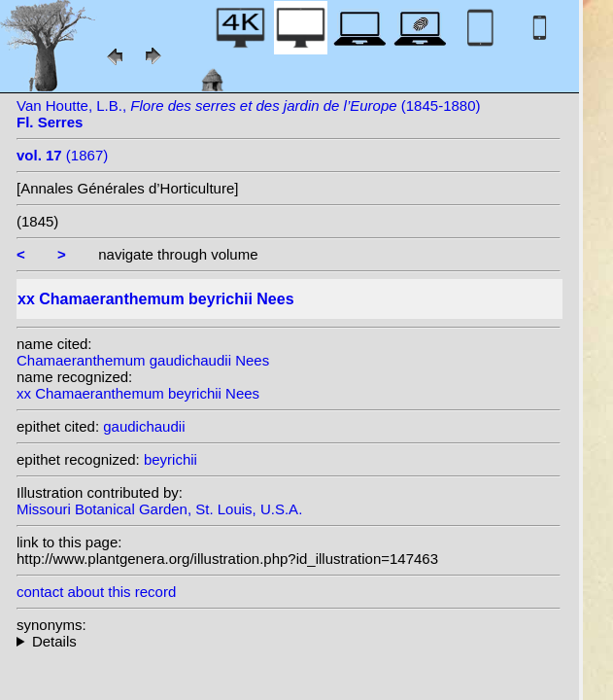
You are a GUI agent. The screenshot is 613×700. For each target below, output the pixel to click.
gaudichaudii (144, 426)
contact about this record (96, 592)
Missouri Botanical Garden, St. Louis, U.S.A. (159, 509)
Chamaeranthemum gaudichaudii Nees (143, 360)
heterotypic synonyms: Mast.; (289, 641)
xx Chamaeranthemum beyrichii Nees (138, 393)
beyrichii (170, 459)
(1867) (62, 155)
